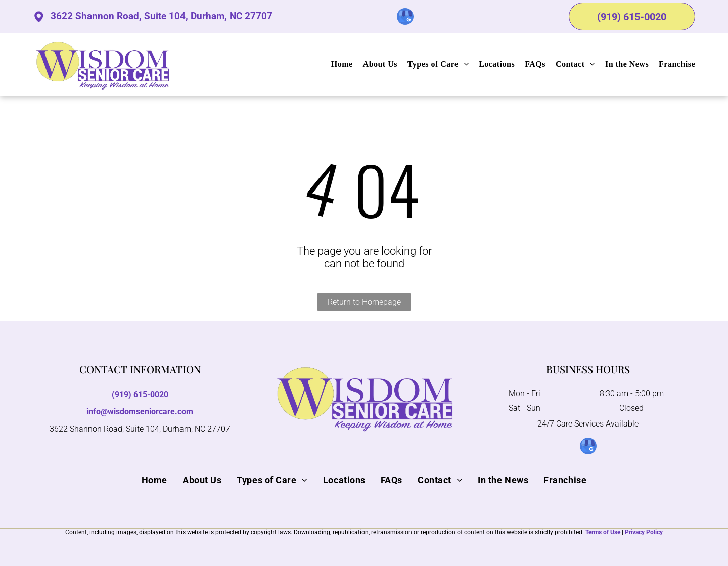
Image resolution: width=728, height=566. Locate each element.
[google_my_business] (405, 18)
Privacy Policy (644, 532)
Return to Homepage (364, 302)
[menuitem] (337, 64)
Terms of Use (603, 532)
